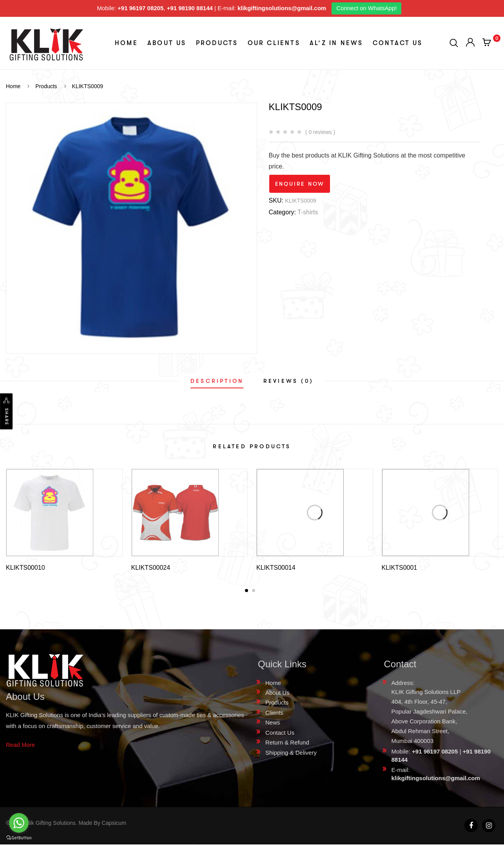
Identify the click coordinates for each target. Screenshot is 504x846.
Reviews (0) (288, 381)
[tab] (217, 381)
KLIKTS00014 (276, 568)
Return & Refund (287, 744)
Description (217, 381)
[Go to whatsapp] (19, 823)
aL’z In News (336, 43)
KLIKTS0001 (400, 568)
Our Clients (274, 43)
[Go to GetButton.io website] (19, 838)
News (273, 724)
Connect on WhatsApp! (366, 8)
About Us (167, 43)
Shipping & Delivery (291, 754)
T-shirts (308, 212)
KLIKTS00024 (151, 568)
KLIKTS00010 (25, 568)
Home (126, 43)
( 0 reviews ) (320, 132)
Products (217, 43)
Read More (20, 746)
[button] (247, 592)
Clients (274, 714)
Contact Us (398, 43)
